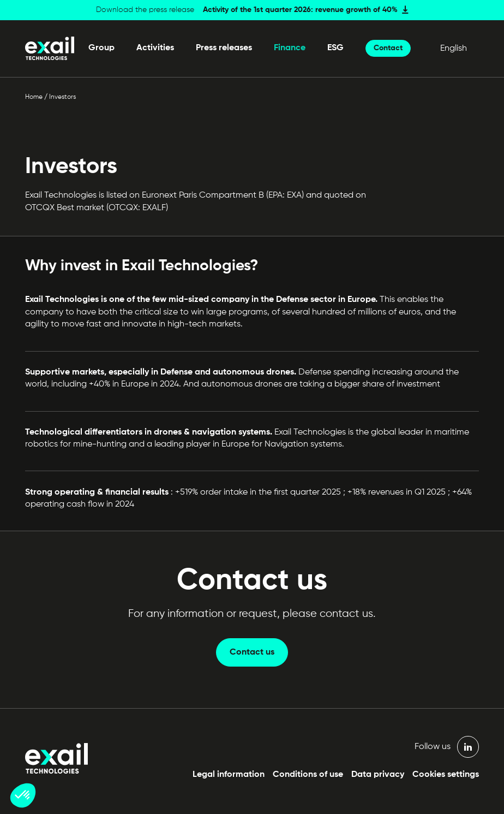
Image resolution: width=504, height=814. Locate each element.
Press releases (224, 48)
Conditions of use (308, 775)
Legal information (229, 775)
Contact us (252, 652)
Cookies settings (446, 775)
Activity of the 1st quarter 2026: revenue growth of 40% (300, 10)
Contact (388, 48)
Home (34, 97)
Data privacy (378, 775)
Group (101, 48)
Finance (290, 48)
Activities (155, 48)
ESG (335, 48)
